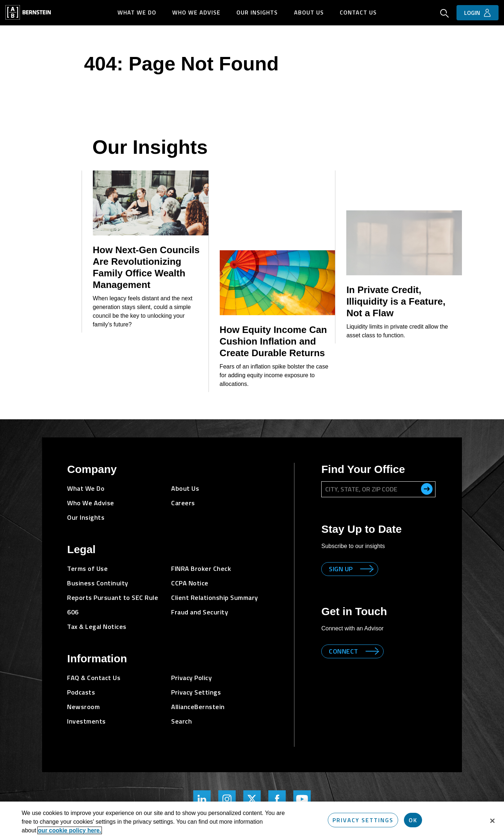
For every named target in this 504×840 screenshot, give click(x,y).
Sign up (341, 569)
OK (413, 820)
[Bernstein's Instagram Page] (227, 799)
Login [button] (472, 13)
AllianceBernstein (198, 707)
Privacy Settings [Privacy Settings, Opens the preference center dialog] (363, 820)
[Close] (492, 821)
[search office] (427, 489)
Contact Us (359, 12)
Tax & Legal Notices (97, 627)
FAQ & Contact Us (94, 678)
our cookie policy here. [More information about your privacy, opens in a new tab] (70, 830)
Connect (344, 651)
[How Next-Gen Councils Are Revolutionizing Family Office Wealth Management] (151, 203)
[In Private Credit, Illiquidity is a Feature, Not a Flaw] (404, 243)
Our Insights (257, 12)
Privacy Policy (191, 678)
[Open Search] (445, 14)
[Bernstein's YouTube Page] (302, 799)
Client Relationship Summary (215, 598)
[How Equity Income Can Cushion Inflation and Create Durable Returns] (278, 283)
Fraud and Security (200, 612)
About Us (309, 12)
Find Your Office (363, 469)
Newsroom (83, 707)
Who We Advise (196, 12)
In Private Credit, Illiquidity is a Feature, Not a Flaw (396, 301)
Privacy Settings (196, 692)
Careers (183, 503)
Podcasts (81, 692)
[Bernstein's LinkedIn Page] (202, 799)
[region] (252, 821)
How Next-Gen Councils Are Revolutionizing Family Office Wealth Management (146, 267)
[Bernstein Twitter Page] (252, 799)
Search (181, 721)
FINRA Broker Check (201, 569)
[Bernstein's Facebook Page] (277, 799)
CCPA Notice (190, 583)
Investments (86, 721)
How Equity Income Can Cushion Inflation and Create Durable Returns (273, 341)
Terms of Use (87, 569)
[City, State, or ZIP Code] (378, 489)
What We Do (137, 12)
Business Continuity (98, 583)
